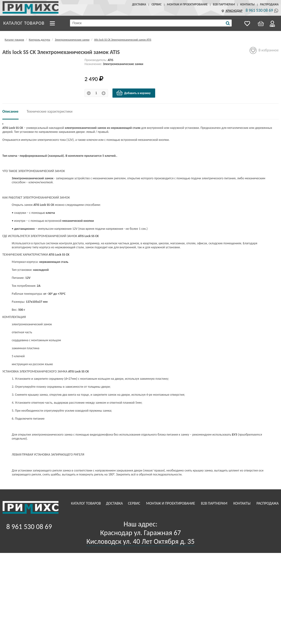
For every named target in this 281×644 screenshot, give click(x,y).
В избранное (264, 50)
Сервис (156, 4)
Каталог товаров (24, 23)
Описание (10, 111)
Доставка (139, 4)
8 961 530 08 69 (259, 10)
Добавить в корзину (133, 93)
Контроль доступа (40, 40)
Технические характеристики (50, 111)
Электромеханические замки (72, 40)
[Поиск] (228, 23)
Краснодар (231, 11)
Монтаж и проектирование (187, 4)
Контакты (247, 4)
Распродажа (269, 4)
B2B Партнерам (224, 4)
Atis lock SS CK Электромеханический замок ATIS (123, 40)
